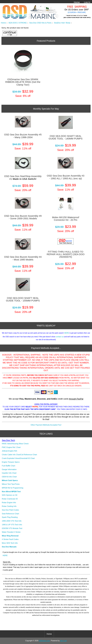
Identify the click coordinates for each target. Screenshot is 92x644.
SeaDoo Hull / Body (62, 23)
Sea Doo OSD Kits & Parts (40, 23)
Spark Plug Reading (10, 517)
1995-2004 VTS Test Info (12, 521)
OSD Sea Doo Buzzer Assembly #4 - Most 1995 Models (23, 258)
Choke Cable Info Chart (11, 455)
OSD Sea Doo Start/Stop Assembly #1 (23, 177)
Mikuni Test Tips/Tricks (11, 484)
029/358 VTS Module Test (12, 528)
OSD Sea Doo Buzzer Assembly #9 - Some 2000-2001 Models (23, 217)
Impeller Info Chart (9, 473)
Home (77, 2)
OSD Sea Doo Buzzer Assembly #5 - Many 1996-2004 (23, 136)
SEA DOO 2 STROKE (18, 23)
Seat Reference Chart (10, 514)
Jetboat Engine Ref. (10, 451)
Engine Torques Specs (11, 462)
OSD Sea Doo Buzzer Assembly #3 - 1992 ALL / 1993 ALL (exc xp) (66, 177)
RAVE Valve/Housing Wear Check (15, 444)
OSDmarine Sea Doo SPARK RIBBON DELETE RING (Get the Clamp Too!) (23, 82)
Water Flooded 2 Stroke (11, 532)
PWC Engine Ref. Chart (11, 447)
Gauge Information (9, 469)
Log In (87, 2)
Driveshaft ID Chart (27, 458)
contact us (60, 337)
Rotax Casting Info (9, 506)
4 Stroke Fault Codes (10, 539)
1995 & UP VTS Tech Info (12, 525)
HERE (67, 333)
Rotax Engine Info (9, 502)
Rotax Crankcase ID (10, 499)
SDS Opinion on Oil (10, 495)
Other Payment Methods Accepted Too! (46, 425)
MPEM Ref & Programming (13, 488)
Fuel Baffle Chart (9, 466)
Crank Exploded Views (11, 458)
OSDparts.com (44, 641)
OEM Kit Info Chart (9, 477)
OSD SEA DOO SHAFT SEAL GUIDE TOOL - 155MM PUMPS (23, 299)
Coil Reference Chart (29, 455)
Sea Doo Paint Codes (10, 510)
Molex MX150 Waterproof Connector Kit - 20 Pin (66, 219)
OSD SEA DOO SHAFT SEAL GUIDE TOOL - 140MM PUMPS (66, 137)
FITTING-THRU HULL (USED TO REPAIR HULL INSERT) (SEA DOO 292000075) (66, 254)
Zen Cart (63, 641)
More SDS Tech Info (10, 543)
